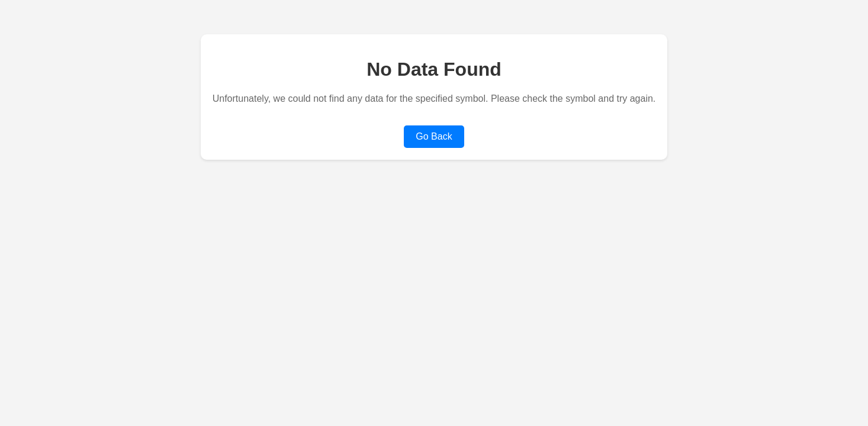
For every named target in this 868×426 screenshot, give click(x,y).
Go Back (434, 136)
